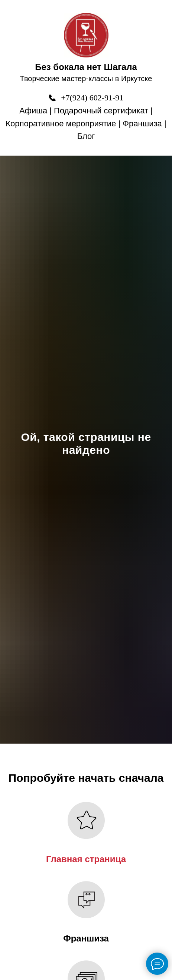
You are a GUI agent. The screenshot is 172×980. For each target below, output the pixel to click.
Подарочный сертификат (101, 111)
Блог (86, 136)
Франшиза (142, 124)
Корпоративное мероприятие (61, 124)
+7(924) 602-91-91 (92, 98)
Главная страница (86, 859)
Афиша (33, 111)
